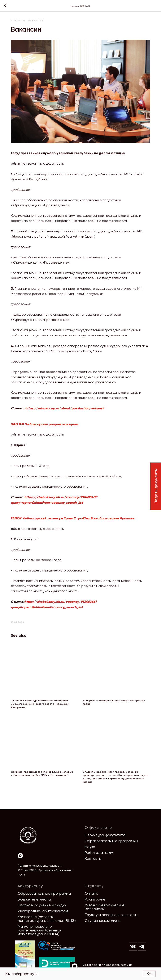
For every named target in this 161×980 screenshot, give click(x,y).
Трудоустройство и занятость (112, 910)
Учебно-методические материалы (105, 902)
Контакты (93, 854)
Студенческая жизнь (103, 916)
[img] (57, 941)
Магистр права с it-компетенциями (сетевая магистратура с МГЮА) (39, 925)
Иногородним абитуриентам (43, 906)
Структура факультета (105, 830)
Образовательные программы (111, 836)
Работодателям (99, 848)
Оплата (92, 888)
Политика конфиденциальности (40, 861)
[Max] (20, 851)
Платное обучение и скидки (42, 900)
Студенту (94, 881)
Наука (90, 842)
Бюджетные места (34, 894)
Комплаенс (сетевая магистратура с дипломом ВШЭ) (47, 914)
